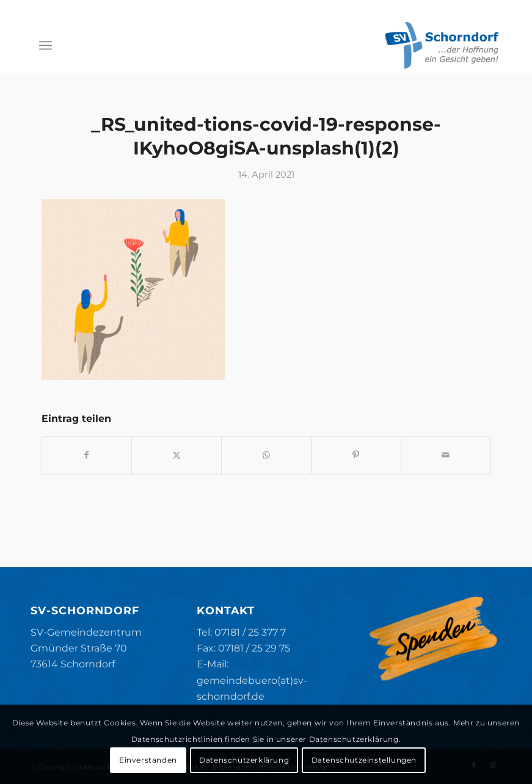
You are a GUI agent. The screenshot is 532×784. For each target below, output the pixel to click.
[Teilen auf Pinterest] (356, 455)
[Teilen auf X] (177, 455)
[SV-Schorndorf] (442, 45)
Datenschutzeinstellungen (364, 760)
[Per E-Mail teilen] (446, 455)
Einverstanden (148, 760)
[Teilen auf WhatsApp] (266, 455)
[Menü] (46, 45)
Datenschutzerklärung (244, 760)
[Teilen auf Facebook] (87, 455)
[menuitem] (46, 45)
